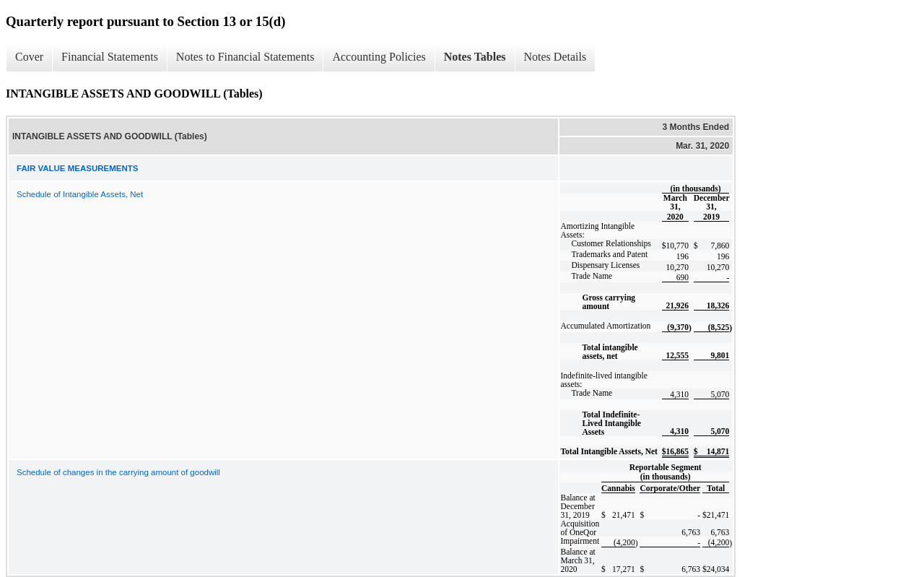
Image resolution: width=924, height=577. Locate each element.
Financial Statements (110, 57)
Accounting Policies (379, 57)
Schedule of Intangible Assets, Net (80, 194)
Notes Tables (475, 57)
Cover (29, 57)
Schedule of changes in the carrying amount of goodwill (118, 472)
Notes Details (555, 57)
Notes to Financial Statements (245, 57)
